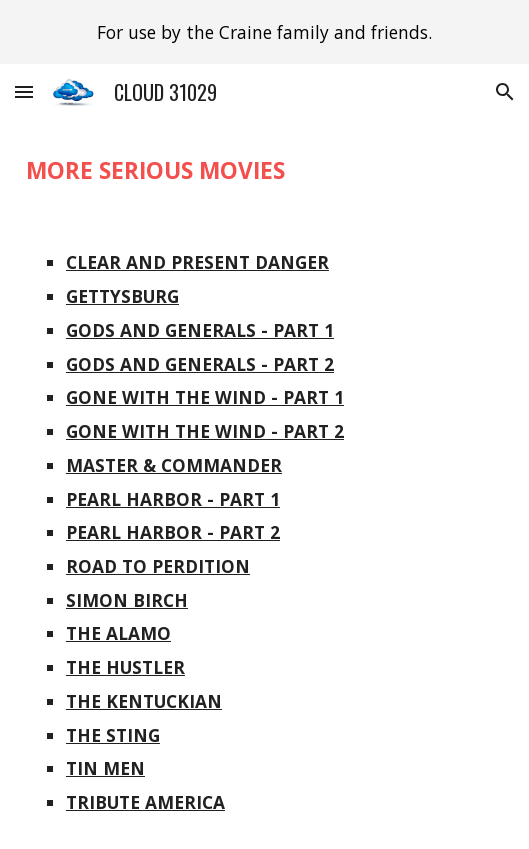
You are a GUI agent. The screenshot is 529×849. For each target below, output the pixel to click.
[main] (264, 170)
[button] (24, 91)
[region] (264, 32)
